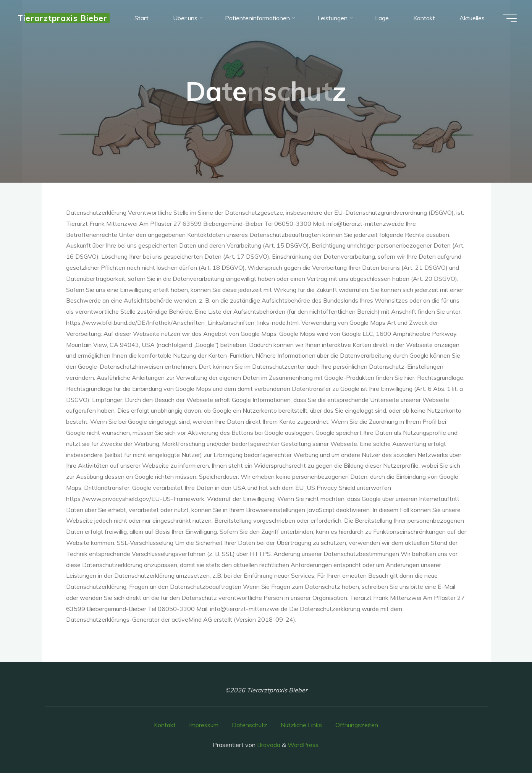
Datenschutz (250, 725)
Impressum (204, 725)
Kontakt (165, 725)
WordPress (303, 745)
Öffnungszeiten (357, 725)
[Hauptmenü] (510, 18)
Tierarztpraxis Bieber (62, 18)
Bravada (268, 745)
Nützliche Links (301, 725)
